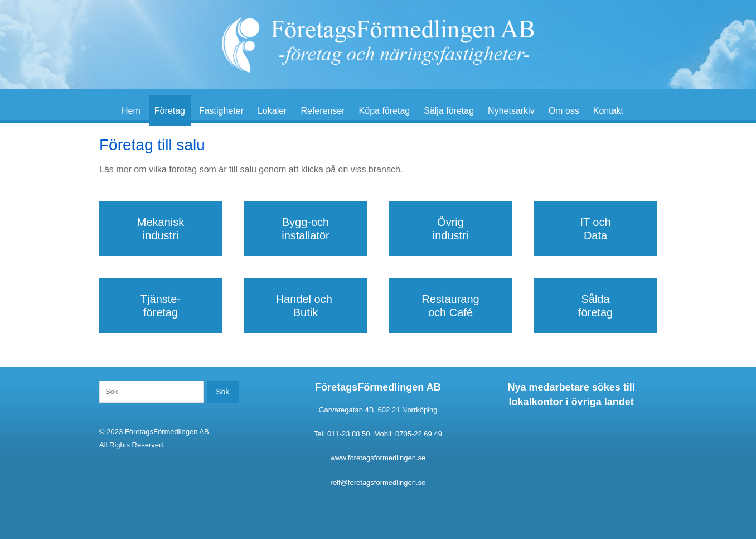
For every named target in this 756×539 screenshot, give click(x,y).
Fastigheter (221, 111)
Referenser (323, 111)
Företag (170, 111)
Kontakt (608, 111)
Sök (222, 392)
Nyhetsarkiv (511, 111)
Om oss (564, 111)
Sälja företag (449, 111)
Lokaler (272, 111)
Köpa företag (385, 111)
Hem (131, 111)
